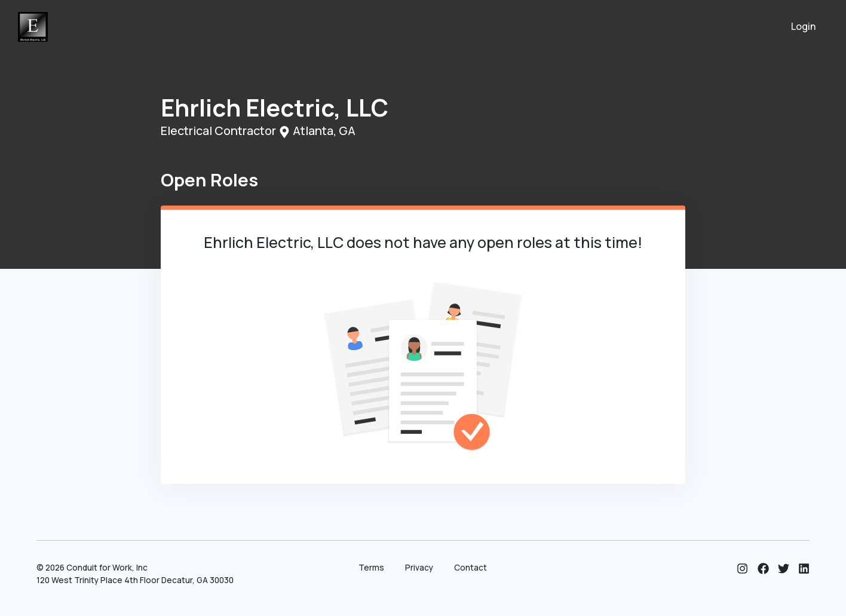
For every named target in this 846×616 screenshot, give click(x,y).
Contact (470, 568)
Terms (371, 568)
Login (804, 26)
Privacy (419, 568)
